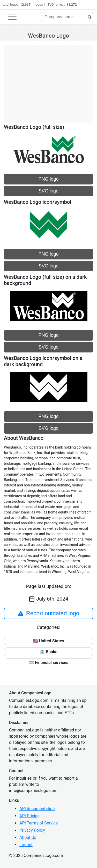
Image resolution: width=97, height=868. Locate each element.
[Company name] (67, 17)
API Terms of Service (39, 823)
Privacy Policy (32, 830)
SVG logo (48, 191)
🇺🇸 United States (48, 641)
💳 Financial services (48, 663)
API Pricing (29, 816)
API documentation (37, 809)
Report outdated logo (49, 613)
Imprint (26, 845)
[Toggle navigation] (12, 17)
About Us (28, 837)
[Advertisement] (48, 81)
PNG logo (48, 179)
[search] (88, 17)
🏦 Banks (48, 652)
